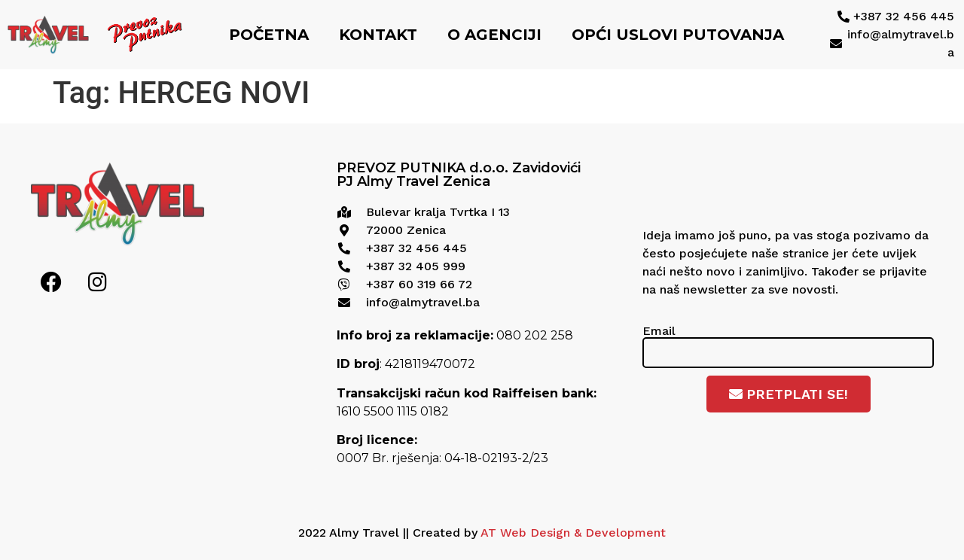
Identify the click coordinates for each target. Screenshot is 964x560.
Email (659, 330)
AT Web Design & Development (573, 533)
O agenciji (494, 35)
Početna (269, 35)
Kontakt (378, 35)
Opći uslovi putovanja (678, 35)
